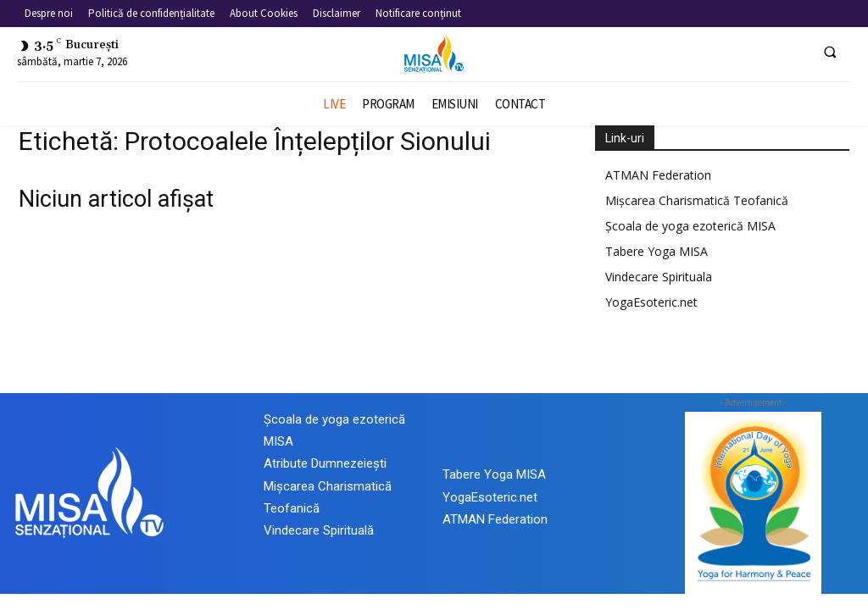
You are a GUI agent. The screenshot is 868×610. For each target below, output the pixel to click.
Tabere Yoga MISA (657, 251)
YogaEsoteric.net (651, 302)
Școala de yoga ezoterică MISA (690, 226)
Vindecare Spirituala (659, 277)
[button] (830, 52)
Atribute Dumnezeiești (325, 463)
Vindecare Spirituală (319, 530)
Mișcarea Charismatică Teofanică (697, 200)
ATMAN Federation (658, 175)
